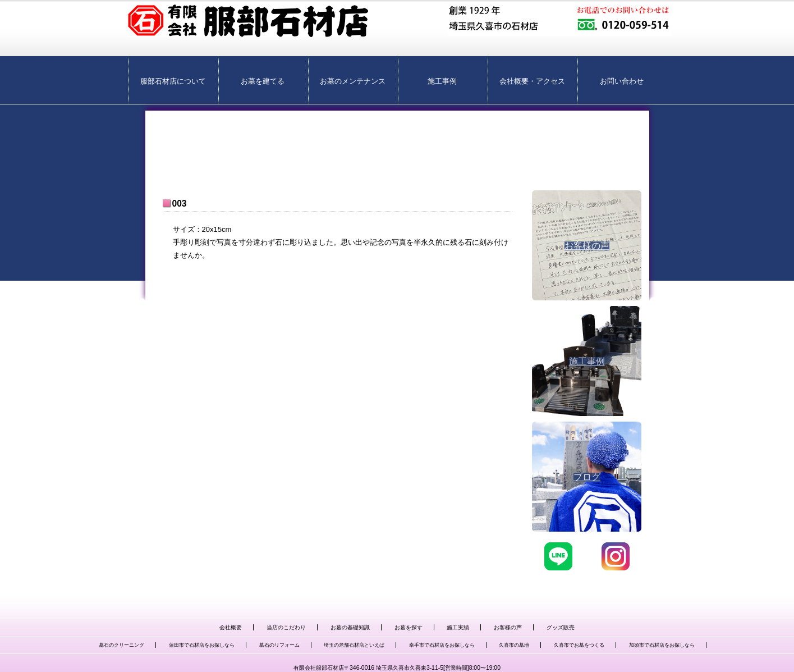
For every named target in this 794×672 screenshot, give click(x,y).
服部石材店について (173, 81)
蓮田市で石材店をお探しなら (202, 645)
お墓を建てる (263, 81)
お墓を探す (409, 627)
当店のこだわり (286, 627)
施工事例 (442, 81)
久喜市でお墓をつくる (579, 645)
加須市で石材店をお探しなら (662, 645)
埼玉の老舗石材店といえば (354, 645)
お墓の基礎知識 (350, 627)
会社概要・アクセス (532, 81)
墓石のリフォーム (279, 645)
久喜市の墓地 (514, 645)
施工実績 (458, 627)
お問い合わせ (622, 81)
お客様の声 (508, 627)
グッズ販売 (561, 627)
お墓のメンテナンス (353, 81)
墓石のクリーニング (121, 645)
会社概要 (231, 627)
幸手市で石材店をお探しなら (442, 645)
